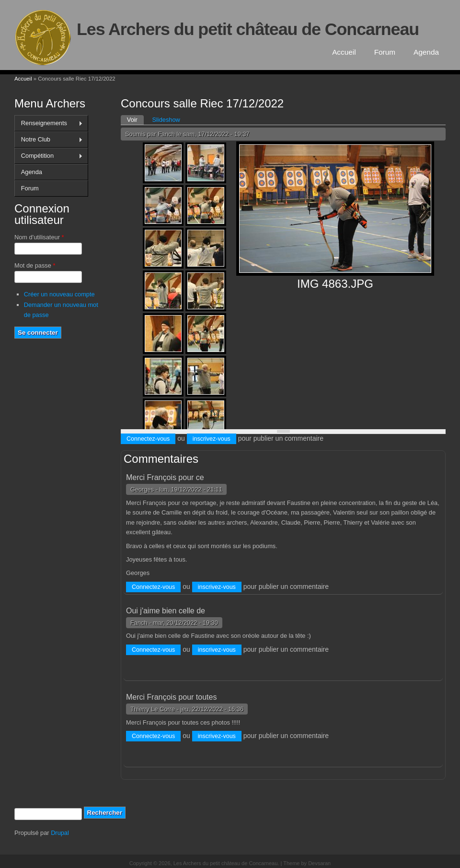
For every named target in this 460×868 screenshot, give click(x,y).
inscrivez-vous (212, 439)
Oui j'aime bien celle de (166, 611)
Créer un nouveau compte (59, 294)
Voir (135, 119)
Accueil (344, 52)
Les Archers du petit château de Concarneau (248, 29)
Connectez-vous (148, 439)
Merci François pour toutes (171, 697)
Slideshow (166, 120)
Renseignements (49, 123)
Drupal (60, 833)
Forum (385, 52)
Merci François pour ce (165, 477)
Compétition (49, 156)
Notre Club (49, 140)
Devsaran (319, 863)
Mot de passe (35, 265)
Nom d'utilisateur (39, 237)
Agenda (426, 52)
